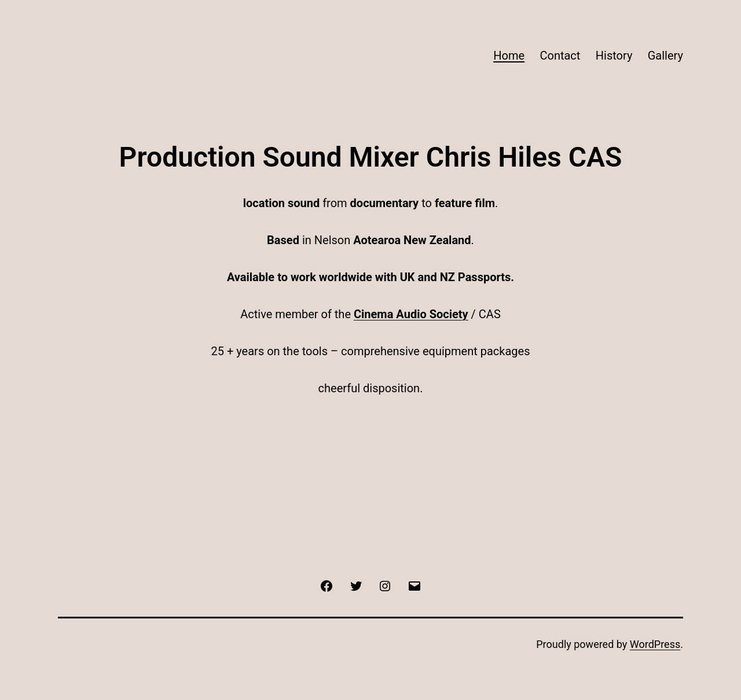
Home (509, 56)
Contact (560, 56)
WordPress (655, 644)
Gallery (665, 56)
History (614, 56)
